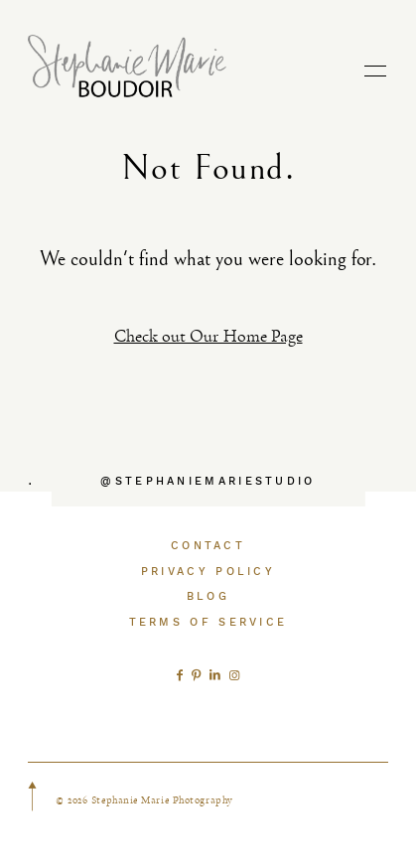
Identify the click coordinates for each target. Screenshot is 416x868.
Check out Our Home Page (208, 336)
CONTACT (208, 546)
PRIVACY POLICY (208, 572)
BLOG (208, 596)
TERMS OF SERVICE (208, 622)
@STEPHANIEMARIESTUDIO (208, 481)
